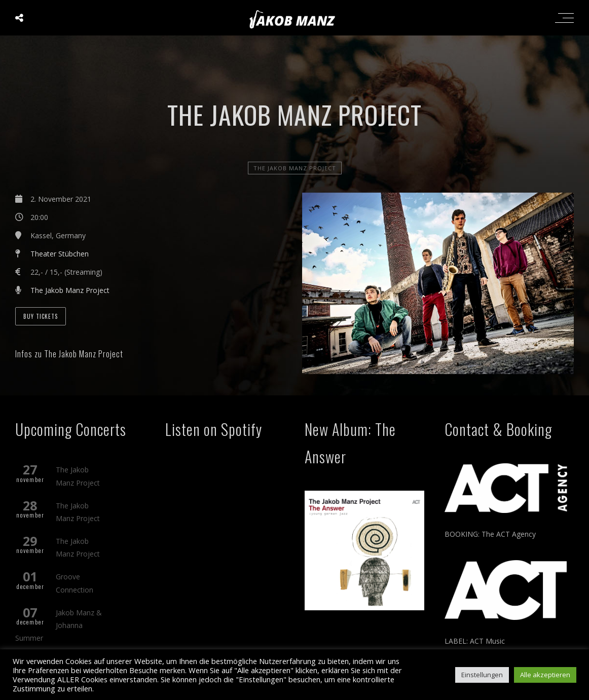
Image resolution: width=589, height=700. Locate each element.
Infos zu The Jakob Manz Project (69, 354)
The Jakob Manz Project (295, 168)
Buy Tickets (41, 316)
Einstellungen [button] (482, 675)
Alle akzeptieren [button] (545, 675)
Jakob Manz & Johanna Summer (59, 625)
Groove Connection (75, 583)
